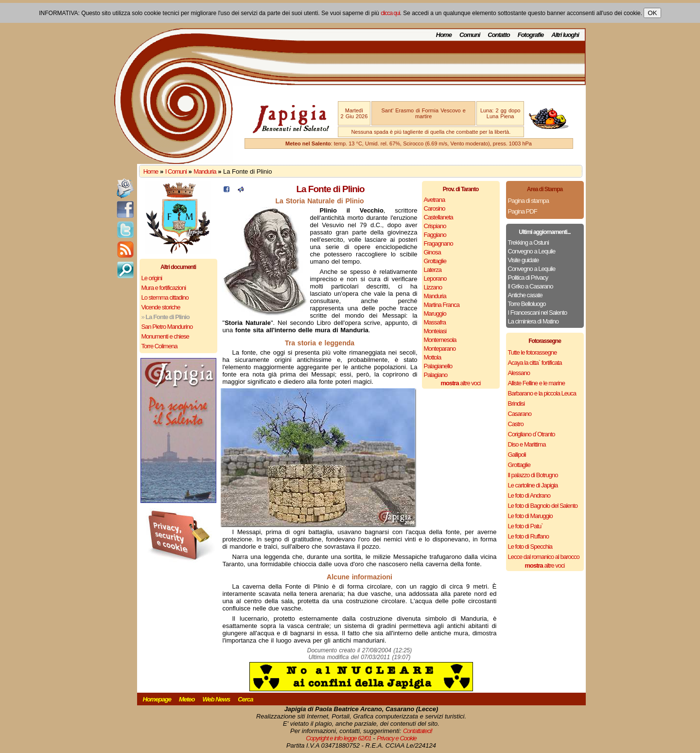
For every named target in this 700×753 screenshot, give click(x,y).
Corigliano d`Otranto (532, 434)
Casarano (520, 414)
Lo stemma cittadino (165, 297)
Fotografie (531, 35)
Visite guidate (524, 260)
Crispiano (435, 226)
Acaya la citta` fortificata (535, 363)
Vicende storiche (161, 307)
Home (444, 35)
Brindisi (516, 403)
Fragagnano (438, 243)
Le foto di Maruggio (530, 516)
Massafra (435, 322)
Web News (217, 699)
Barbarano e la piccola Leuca (542, 393)
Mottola (433, 357)
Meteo (187, 699)
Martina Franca (442, 305)
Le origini (152, 278)
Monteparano (440, 349)
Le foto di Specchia (530, 547)
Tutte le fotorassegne (533, 352)
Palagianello (438, 366)
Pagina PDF (523, 211)
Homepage (157, 699)
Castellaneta (438, 217)
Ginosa (432, 252)
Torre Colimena (159, 346)
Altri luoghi (565, 35)
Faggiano (435, 235)
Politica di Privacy (528, 278)
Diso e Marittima (527, 444)
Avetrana (435, 200)
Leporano (435, 278)
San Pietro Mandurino (167, 327)
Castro (516, 424)
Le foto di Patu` (525, 526)
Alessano (519, 373)
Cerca (245, 699)
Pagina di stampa (528, 201)
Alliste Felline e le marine (537, 383)
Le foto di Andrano (529, 495)
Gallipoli (517, 455)
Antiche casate (525, 295)
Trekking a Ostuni (528, 242)
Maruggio (435, 314)
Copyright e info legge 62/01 (339, 738)
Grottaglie (435, 261)
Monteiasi (435, 331)
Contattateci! (418, 731)
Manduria (205, 171)
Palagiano (436, 375)
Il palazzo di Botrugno (533, 475)
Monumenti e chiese (165, 336)
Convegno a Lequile (532, 251)
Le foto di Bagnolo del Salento (543, 506)
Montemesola (440, 340)
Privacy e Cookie (397, 738)
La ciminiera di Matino (533, 321)
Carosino (435, 208)
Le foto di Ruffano (528, 536)
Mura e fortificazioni (164, 288)
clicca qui (390, 13)
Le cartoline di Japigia (533, 485)
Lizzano (433, 287)
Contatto (499, 35)
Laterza (433, 270)
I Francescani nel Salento (538, 313)
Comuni (470, 35)
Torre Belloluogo (527, 304)
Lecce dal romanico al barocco (544, 557)
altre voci (461, 383)
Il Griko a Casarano (531, 286)
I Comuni (176, 171)
